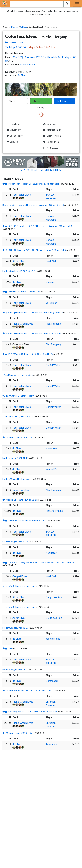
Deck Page (13, 124)
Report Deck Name (14, 42)
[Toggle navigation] (77, 4)
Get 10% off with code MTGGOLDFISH (41, 170)
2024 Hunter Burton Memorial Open (25, 292)
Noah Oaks (52, 261)
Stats (12, 101)
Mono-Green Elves (23, 324)
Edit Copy (12, 142)
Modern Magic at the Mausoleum (17, 479)
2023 (11, 648)
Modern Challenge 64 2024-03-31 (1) (19, 271)
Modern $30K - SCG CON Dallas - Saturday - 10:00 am (33, 712)
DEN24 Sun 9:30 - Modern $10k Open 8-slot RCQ (31, 354)
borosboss (51, 448)
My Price (38, 101)
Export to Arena (51, 136)
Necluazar (51, 553)
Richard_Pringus (55, 511)
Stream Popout (15, 136)
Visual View (13, 130)
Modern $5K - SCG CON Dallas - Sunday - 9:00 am (29, 690)
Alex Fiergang (53, 324)
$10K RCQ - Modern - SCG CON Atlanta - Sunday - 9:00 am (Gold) (36, 250)
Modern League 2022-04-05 (19, 733)
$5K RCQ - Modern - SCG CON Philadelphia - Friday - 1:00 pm (34, 333)
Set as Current (51, 142)
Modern (15, 27)
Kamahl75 (51, 469)
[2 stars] (5, 184)
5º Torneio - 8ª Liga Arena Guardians (19, 586)
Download (56, 124)
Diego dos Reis (54, 597)
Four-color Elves (22, 195)
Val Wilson (51, 303)
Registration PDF (52, 130)
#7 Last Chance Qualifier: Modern (18, 375)
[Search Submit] (67, 4)
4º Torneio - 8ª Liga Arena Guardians (19, 607)
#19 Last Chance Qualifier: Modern (18, 396)
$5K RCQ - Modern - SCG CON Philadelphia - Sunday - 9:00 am (35, 312)
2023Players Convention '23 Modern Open (28, 520)
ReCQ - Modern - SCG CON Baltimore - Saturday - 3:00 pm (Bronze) (33, 205)
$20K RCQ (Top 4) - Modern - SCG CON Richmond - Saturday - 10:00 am (41, 563)
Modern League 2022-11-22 (15, 670)
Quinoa (50, 282)
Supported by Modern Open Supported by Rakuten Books (34, 184)
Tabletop (61, 101)
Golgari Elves (20, 576)
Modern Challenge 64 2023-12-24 (21, 500)
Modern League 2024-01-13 (15, 458)
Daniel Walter (53, 365)
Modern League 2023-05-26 (15, 542)
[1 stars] (4, 250)
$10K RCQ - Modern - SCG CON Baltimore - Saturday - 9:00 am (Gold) (40, 226)
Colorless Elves (21, 490)
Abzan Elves (19, 261)
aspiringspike (53, 639)
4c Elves (23, 27)
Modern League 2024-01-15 (19, 437)
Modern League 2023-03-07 (15, 628)
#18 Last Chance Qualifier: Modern (18, 416)
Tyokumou (51, 744)
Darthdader (52, 681)
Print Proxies (50, 148)
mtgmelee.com (28, 64)
